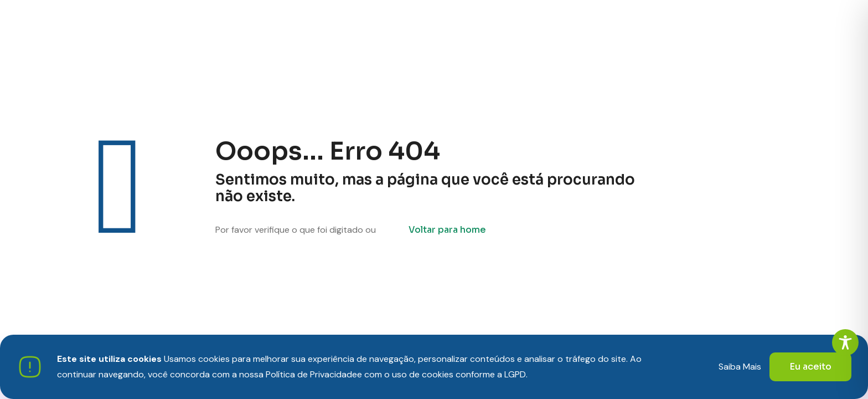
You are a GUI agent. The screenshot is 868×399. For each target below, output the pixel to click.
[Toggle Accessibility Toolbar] (845, 342)
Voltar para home (447, 230)
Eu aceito (810, 367)
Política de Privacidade (311, 374)
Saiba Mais (740, 367)
